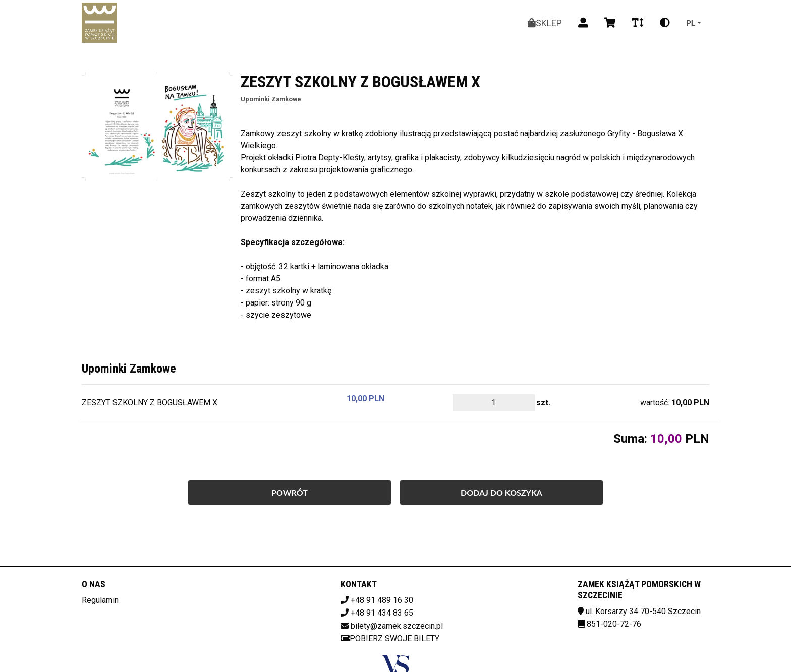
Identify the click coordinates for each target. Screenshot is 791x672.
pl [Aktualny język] (691, 22)
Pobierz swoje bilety (390, 638)
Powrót (290, 492)
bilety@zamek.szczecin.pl (397, 626)
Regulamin (100, 600)
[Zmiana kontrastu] (665, 23)
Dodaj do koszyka (501, 492)
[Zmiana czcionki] (638, 23)
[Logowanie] (583, 23)
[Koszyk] (610, 23)
